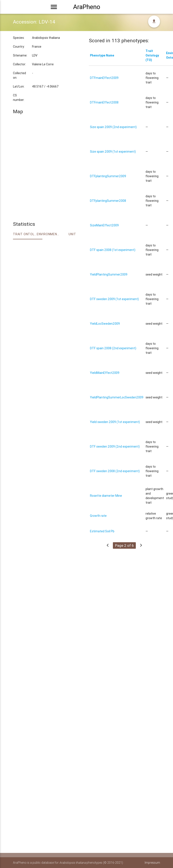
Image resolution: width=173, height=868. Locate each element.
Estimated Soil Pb (102, 531)
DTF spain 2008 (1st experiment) (113, 250)
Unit (72, 234)
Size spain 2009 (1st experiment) (113, 152)
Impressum (152, 863)
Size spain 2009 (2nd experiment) (113, 127)
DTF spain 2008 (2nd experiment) (113, 348)
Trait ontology (25, 234)
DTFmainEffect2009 (104, 78)
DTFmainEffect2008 (104, 102)
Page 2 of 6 (124, 545)
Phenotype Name (102, 55)
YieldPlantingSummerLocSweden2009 (117, 397)
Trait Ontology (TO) (152, 55)
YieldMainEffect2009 (105, 373)
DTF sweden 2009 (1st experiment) (114, 299)
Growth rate (98, 516)
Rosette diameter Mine (106, 496)
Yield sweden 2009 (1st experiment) (115, 422)
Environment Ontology (49, 234)
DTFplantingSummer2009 (108, 176)
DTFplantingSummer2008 (108, 201)
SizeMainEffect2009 (104, 225)
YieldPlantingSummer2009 (109, 274)
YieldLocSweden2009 (105, 324)
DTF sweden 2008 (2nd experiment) (115, 471)
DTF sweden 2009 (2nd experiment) (115, 447)
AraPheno (87, 7)
